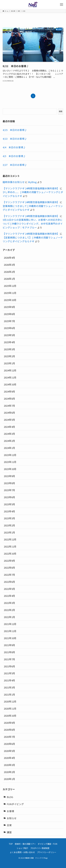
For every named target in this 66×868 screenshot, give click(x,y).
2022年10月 (10, 553)
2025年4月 (9, 342)
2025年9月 (9, 307)
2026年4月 (9, 258)
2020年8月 (9, 730)
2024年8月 (9, 398)
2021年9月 (9, 645)
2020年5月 (9, 751)
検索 (61, 111)
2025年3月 (9, 349)
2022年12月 (10, 539)
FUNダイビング (15, 804)
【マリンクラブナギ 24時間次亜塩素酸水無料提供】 (31, 188)
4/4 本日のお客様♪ (14, 147)
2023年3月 (9, 518)
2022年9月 (9, 561)
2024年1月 (9, 448)
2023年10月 (10, 469)
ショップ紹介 (22, 848)
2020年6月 (9, 744)
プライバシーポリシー (47, 852)
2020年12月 (10, 701)
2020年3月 (9, 765)
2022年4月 (9, 596)
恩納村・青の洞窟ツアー (25, 844)
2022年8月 (9, 567)
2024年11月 (10, 377)
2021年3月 (9, 687)
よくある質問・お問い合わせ (22, 852)
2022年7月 (9, 575)
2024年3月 (9, 434)
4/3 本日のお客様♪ (14, 156)
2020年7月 (9, 737)
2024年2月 (9, 441)
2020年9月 (9, 723)
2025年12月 (10, 286)
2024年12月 (10, 370)
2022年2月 (9, 610)
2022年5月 (9, 589)
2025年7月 (9, 321)
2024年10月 (10, 384)
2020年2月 (9, 772)
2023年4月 (9, 511)
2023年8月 (9, 483)
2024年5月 (9, 420)
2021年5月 (9, 673)
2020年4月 (9, 758)
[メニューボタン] (62, 5)
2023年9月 (9, 476)
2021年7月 (9, 659)
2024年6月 (9, 413)
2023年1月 (9, 532)
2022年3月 (9, 603)
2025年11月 (10, 293)
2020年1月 (9, 779)
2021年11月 (10, 631)
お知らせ (12, 818)
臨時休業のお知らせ (14, 182)
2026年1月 (9, 279)
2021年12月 (10, 624)
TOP (11, 844)
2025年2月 (9, 356)
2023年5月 (9, 504)
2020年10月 (10, 716)
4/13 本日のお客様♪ (15, 139)
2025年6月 (9, 328)
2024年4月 (9, 427)
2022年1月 (9, 617)
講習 (9, 832)
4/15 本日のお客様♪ (15, 130)
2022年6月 (9, 582)
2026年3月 (9, 265)
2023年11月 (10, 462)
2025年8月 (9, 314)
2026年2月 (9, 272)
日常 (9, 825)
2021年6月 (9, 666)
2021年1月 (9, 694)
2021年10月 (10, 638)
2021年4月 (9, 680)
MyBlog (32, 182)
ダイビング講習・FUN (47, 844)
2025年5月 (9, 335)
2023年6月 (9, 497)
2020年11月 (10, 708)
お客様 (10, 811)
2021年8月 (9, 652)
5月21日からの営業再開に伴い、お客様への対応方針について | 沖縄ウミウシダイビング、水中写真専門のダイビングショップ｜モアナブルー (33, 223)
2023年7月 (9, 490)
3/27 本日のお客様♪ (15, 165)
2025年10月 (10, 300)
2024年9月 (9, 391)
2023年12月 (10, 455)
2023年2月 (9, 525)
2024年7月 (9, 406)
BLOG (10, 797)
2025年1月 (9, 363)
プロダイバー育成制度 (40, 848)
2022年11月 (10, 546)
